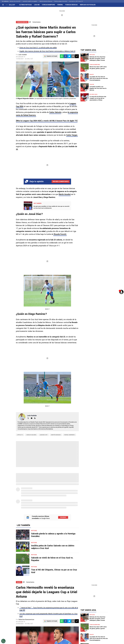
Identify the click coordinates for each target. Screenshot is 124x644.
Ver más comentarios (61, 181)
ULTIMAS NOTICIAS (25, 5)
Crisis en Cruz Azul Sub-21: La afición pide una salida (38, 48)
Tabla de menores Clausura (46, 1)
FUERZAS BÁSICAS (71, 5)
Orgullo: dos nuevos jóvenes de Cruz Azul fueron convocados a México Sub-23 (47, 51)
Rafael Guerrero (69, 435)
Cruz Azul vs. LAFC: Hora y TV (76, 1)
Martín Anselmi (65, 194)
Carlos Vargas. (72, 135)
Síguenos (63, 517)
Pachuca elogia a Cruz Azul (61, 1)
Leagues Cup (44, 435)
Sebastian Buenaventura (26, 620)
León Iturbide (23, 55)
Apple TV (20, 435)
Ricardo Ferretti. (60, 234)
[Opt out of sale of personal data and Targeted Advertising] (3, 641)
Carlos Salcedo (55, 112)
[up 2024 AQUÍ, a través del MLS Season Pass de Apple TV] (47, 121)
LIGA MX (37, 5)
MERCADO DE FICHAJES (88, 5)
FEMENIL (60, 5)
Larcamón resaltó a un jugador (30, 1)
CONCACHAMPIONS (48, 5)
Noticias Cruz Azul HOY (15, 1)
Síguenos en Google (52, 56)
